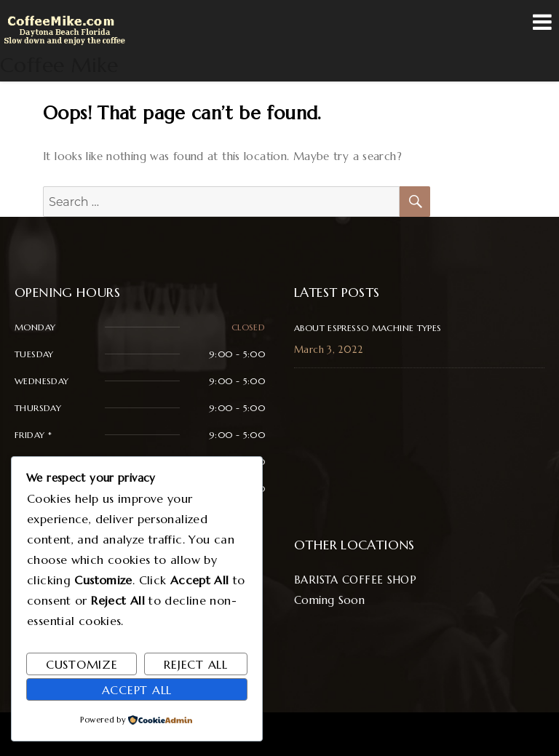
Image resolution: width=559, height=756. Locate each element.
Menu (542, 22)
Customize (82, 664)
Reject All (196, 664)
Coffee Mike (59, 65)
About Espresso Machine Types (368, 328)
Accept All (137, 690)
